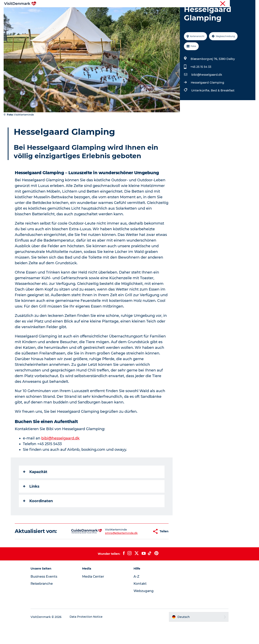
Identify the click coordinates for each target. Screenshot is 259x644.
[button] (136, 550)
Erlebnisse (125, 13)
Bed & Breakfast (222, 110)
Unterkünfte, (201, 110)
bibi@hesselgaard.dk (207, 94)
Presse (251, 4)
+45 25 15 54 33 (201, 86)
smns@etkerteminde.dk (109, 552)
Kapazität (35, 491)
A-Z (136, 596)
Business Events (47, 596)
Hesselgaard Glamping (207, 102)
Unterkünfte (149, 13)
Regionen (104, 13)
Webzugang (144, 610)
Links (31, 506)
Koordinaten (38, 520)
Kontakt (140, 603)
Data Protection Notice (90, 636)
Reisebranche (235, 4)
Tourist (219, 4)
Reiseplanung (175, 13)
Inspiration (82, 13)
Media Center (95, 596)
